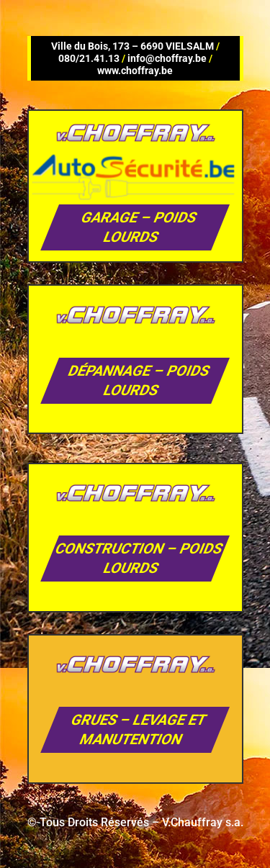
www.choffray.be (135, 71)
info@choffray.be (167, 58)
